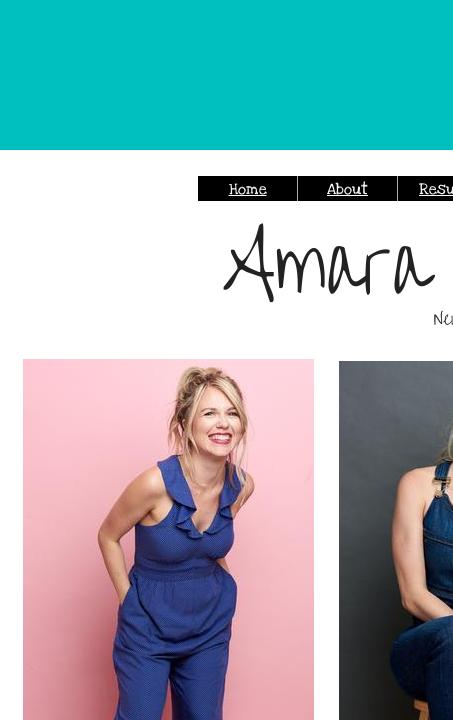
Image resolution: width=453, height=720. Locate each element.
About (347, 189)
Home (248, 189)
